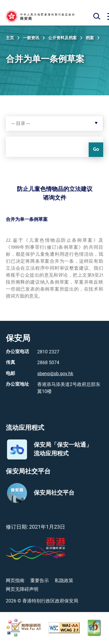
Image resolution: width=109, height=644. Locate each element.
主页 (10, 38)
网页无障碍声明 (22, 589)
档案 (90, 38)
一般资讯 (31, 38)
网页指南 (15, 581)
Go (96, 149)
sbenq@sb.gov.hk (55, 374)
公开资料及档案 (62, 38)
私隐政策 (64, 581)
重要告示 (40, 581)
